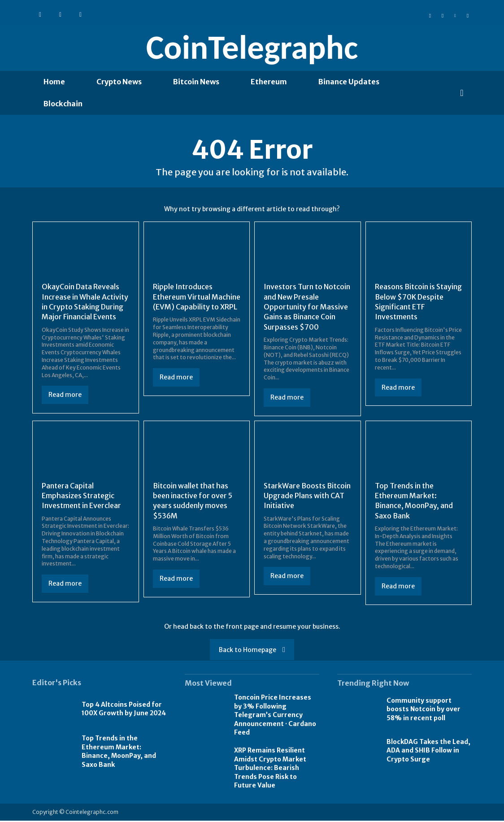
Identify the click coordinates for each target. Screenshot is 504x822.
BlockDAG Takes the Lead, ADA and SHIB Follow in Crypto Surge (428, 752)
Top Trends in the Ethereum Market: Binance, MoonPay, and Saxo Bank (119, 753)
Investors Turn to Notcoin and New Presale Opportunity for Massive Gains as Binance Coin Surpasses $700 (307, 308)
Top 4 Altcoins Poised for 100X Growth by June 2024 (124, 710)
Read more (65, 396)
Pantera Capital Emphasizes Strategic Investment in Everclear (81, 497)
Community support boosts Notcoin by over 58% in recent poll (424, 711)
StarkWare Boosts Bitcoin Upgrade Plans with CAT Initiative (307, 497)
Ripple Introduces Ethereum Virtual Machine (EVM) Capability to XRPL (197, 298)
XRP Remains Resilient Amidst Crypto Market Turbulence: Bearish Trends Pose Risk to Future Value (270, 769)
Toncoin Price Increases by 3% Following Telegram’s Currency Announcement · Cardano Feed (275, 716)
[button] (462, 93)
